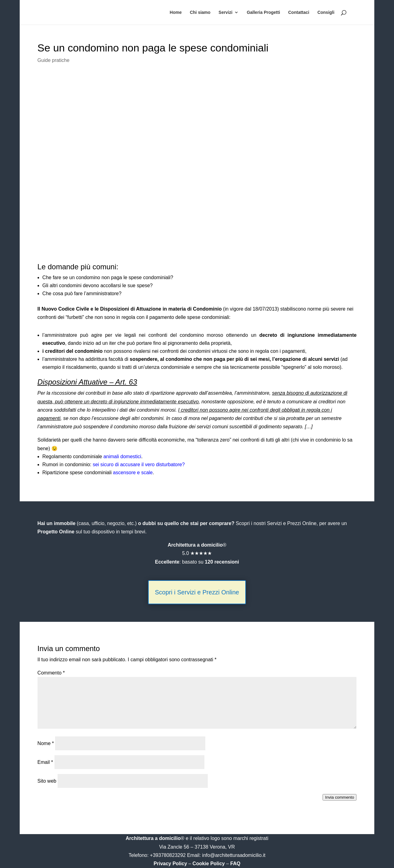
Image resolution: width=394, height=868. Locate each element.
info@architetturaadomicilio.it (234, 855)
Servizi (225, 12)
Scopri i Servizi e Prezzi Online (197, 592)
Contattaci (299, 12)
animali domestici (122, 456)
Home (176, 12)
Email (45, 762)
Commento (51, 673)
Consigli (326, 12)
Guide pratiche (54, 60)
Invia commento (340, 797)
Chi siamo (200, 12)
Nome (46, 743)
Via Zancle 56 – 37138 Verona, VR (197, 847)
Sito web (47, 781)
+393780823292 (169, 855)
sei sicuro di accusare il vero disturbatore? (139, 465)
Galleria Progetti (263, 12)
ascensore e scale (133, 473)
